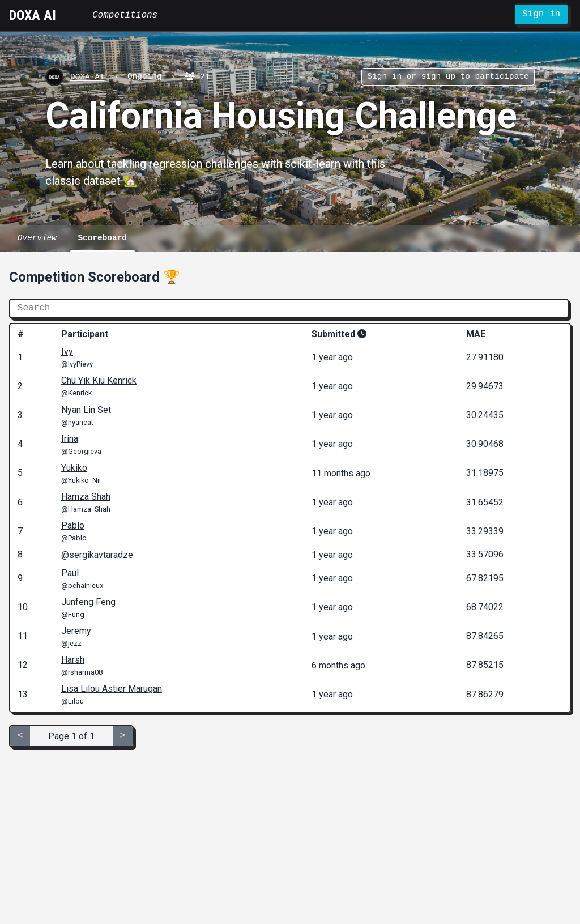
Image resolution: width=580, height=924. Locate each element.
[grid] (290, 518)
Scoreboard (102, 238)
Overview (37, 238)
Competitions (125, 15)
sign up (438, 77)
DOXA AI (33, 16)
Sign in (541, 14)
